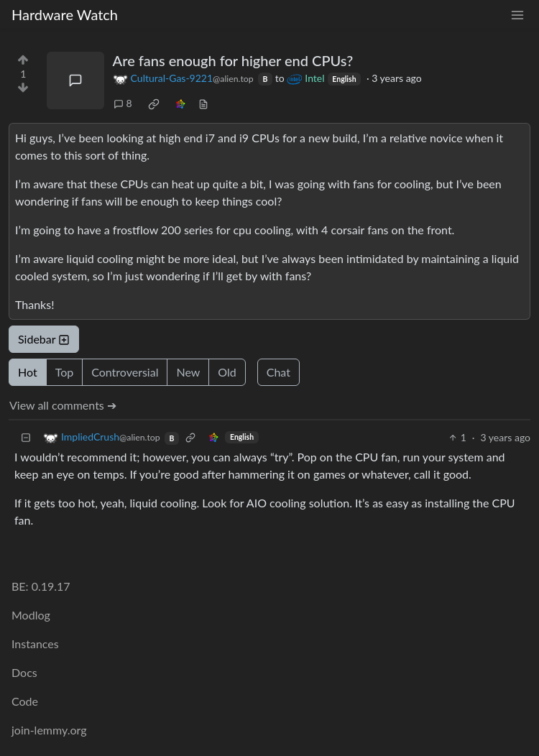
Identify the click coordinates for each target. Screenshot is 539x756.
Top (65, 372)
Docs (24, 672)
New (188, 372)
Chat (278, 372)
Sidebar (44, 339)
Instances (35, 644)
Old (227, 372)
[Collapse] (26, 437)
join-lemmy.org (49, 730)
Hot (28, 372)
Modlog (31, 615)
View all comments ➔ (63, 405)
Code (25, 701)
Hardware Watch (65, 14)
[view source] (203, 103)
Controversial (125, 372)
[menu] (517, 15)
